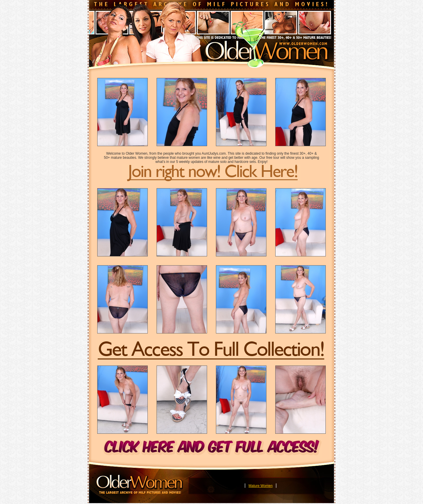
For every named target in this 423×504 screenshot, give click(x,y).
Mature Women (261, 486)
